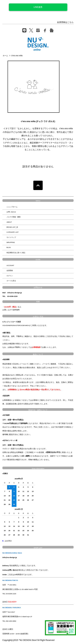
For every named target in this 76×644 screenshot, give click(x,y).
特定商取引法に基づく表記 (16, 253)
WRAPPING (11, 242)
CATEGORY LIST (13, 232)
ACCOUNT (10, 265)
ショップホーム (12, 207)
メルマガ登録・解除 (14, 217)
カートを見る (11, 281)
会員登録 (10, 271)
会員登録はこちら (65, 22)
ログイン (10, 276)
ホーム (5, 56)
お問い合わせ (11, 212)
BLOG (9, 247)
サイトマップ (11, 237)
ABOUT (9, 222)
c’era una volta (17, 56)
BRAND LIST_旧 (12, 227)
